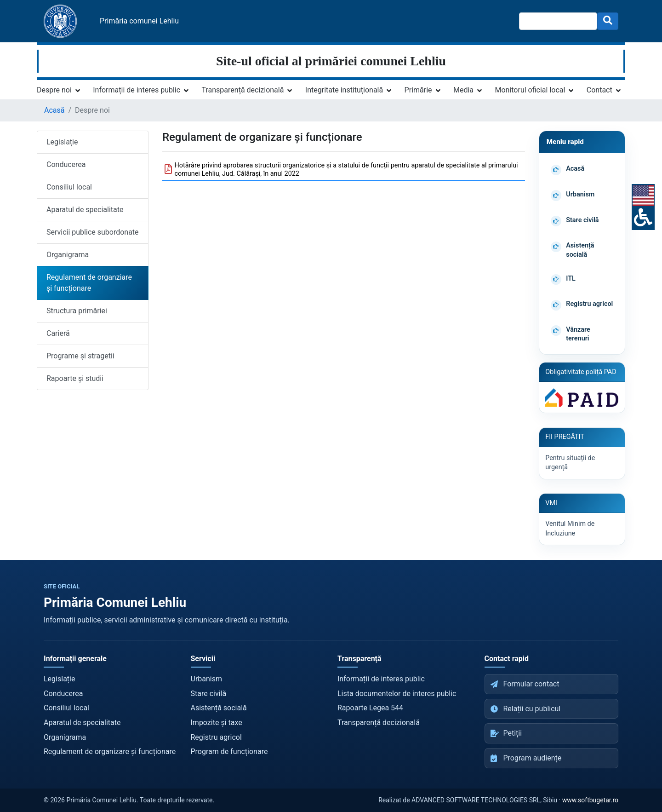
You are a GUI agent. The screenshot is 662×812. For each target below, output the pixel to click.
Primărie (418, 90)
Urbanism (207, 679)
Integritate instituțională (344, 90)
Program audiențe (526, 758)
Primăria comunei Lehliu (139, 21)
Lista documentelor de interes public (397, 694)
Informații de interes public (137, 90)
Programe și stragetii (80, 356)
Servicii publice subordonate (93, 232)
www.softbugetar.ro (590, 800)
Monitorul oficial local (530, 90)
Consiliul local (69, 187)
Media (463, 90)
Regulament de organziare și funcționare (89, 283)
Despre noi (54, 90)
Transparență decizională (243, 90)
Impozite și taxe (217, 723)
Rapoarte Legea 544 (370, 708)
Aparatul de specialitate (85, 210)
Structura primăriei (77, 311)
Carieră (58, 333)
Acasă (54, 110)
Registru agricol (216, 737)
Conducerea (66, 164)
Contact (599, 90)
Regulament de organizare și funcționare (110, 752)
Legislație (62, 142)
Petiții (506, 733)
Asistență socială (219, 708)
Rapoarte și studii (75, 378)
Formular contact (525, 684)
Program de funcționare (229, 752)
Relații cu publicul (526, 709)
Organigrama (68, 255)
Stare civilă (209, 694)
